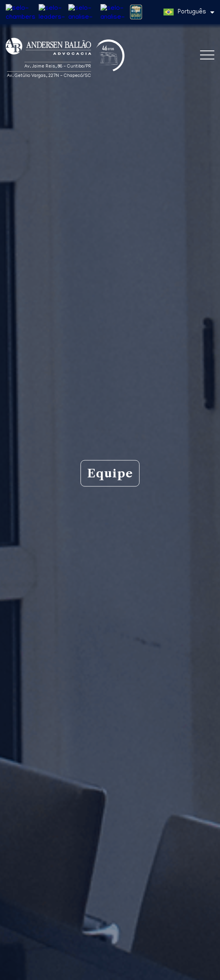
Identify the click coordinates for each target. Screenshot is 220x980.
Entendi (110, 970)
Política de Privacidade (155, 955)
